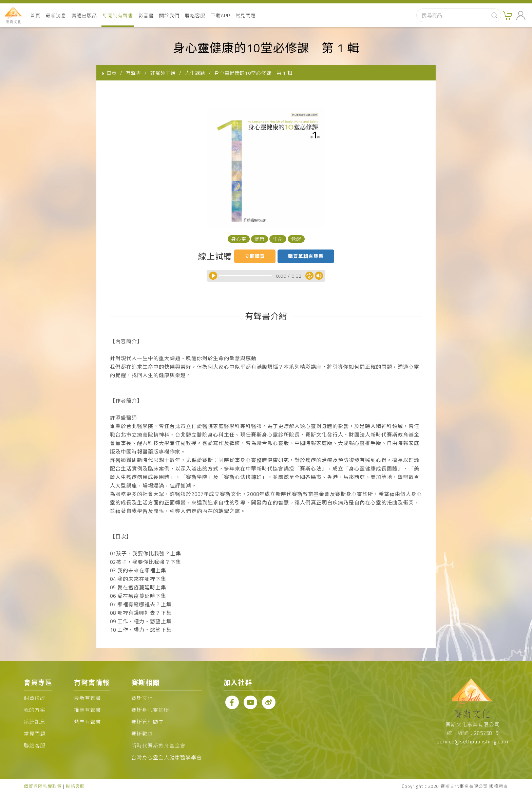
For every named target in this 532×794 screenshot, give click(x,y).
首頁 (35, 15)
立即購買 (255, 256)
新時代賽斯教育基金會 (158, 746)
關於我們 (169, 15)
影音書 (146, 15)
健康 (260, 239)
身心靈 (239, 239)
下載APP (220, 15)
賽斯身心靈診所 (150, 710)
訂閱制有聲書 (118, 15)
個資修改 (35, 698)
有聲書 (134, 73)
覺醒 (296, 239)
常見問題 (246, 15)
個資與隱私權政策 (43, 786)
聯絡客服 (195, 15)
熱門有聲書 (88, 722)
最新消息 (56, 15)
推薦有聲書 (88, 710)
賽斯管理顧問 (148, 722)
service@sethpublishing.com (472, 742)
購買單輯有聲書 (306, 256)
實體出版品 (84, 15)
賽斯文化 (142, 698)
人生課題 (195, 73)
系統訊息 (35, 722)
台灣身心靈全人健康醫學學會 (167, 758)
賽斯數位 (142, 734)
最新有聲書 (88, 698)
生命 (278, 239)
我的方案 (35, 710)
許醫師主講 (163, 73)
